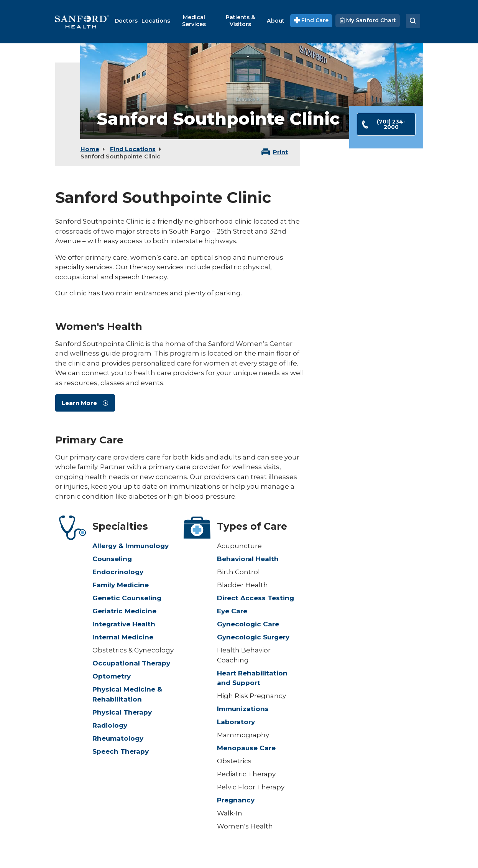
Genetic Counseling (127, 598)
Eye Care (232, 611)
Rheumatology (118, 738)
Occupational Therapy (131, 663)
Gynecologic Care (248, 624)
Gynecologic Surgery (253, 637)
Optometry (112, 676)
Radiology (110, 725)
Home (90, 149)
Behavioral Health (248, 559)
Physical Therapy (122, 712)
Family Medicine (121, 585)
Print (280, 152)
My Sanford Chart (367, 20)
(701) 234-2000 (383, 124)
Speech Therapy (121, 751)
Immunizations (243, 709)
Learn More (79, 403)
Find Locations (133, 149)
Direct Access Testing (255, 598)
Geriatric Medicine (124, 611)
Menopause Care (246, 748)
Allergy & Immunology (131, 546)
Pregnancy (236, 800)
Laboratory (236, 722)
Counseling (112, 559)
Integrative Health (124, 624)
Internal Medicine (123, 637)
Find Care (311, 20)
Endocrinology (118, 572)
